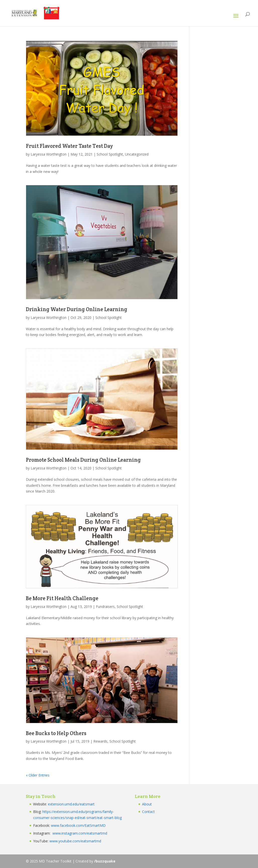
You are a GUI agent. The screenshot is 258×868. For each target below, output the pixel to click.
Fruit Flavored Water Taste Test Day (69, 146)
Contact (148, 812)
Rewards (100, 741)
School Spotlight (110, 154)
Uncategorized (137, 154)
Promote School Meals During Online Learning (83, 460)
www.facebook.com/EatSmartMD (78, 825)
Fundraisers (105, 607)
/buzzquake (105, 861)
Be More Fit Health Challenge (62, 598)
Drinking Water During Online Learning (77, 309)
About (147, 804)
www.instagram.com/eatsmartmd (80, 833)
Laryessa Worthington (49, 154)
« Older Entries (38, 775)
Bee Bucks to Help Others (56, 733)
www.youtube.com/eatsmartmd (75, 841)
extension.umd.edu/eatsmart (71, 804)
